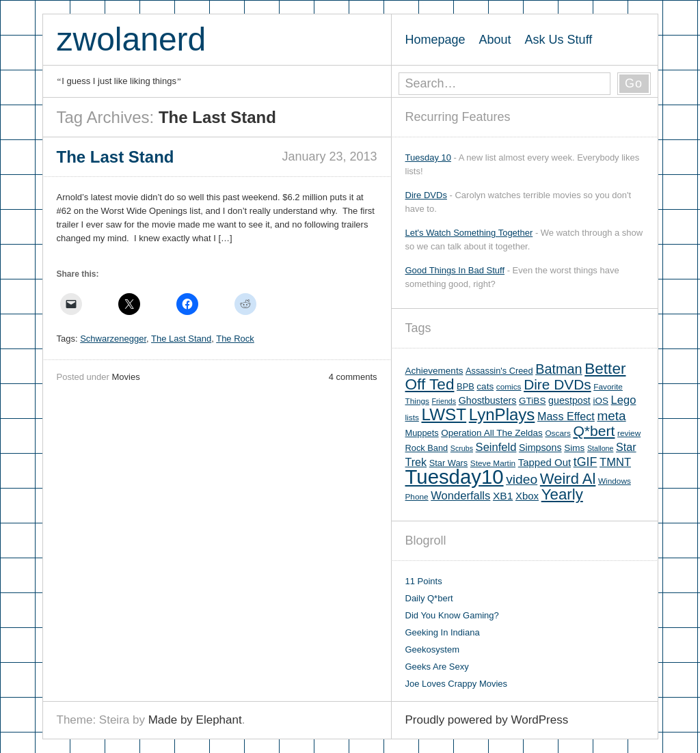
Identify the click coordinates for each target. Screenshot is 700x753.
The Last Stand (181, 339)
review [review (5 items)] (629, 433)
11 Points (424, 581)
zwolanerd (132, 39)
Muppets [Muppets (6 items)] (422, 433)
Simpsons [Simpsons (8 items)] (540, 448)
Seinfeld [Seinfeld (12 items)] (496, 447)
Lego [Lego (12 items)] (624, 400)
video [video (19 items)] (522, 479)
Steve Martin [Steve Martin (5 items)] (493, 463)
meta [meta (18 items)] (611, 416)
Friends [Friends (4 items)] (444, 401)
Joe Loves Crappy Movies (457, 684)
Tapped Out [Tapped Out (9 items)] (544, 462)
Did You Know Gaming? (452, 615)
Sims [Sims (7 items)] (574, 448)
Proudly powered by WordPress (487, 720)
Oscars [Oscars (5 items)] (557, 433)
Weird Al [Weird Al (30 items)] (568, 479)
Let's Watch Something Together (469, 233)
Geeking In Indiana (443, 632)
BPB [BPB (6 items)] (466, 386)
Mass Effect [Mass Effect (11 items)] (566, 416)
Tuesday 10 (428, 158)
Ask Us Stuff (559, 40)
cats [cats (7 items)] (485, 386)
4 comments (353, 377)
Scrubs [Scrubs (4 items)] (462, 448)
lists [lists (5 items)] (412, 417)
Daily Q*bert (429, 598)
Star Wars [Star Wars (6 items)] (448, 463)
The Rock (235, 339)
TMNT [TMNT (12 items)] (615, 462)
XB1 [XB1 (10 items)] (503, 496)
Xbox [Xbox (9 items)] (527, 496)
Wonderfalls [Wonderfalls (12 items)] (460, 496)
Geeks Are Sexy (437, 667)
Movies (125, 377)
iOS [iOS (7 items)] (601, 401)
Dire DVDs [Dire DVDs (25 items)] (557, 384)
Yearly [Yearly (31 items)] (562, 494)
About (495, 40)
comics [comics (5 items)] (509, 387)
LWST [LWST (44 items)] (444, 414)
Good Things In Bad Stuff (455, 270)
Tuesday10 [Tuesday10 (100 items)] (455, 477)
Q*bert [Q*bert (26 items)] (594, 431)
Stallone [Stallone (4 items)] (601, 448)
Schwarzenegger (113, 339)
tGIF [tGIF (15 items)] (585, 462)
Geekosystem (432, 649)
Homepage (435, 40)
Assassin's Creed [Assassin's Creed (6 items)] (499, 371)
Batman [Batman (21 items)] (558, 369)
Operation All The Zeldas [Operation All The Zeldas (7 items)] (492, 433)
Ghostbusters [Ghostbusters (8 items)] (488, 400)
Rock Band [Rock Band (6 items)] (427, 448)
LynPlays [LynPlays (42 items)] (502, 414)
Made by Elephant (195, 720)
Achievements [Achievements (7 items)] (434, 371)
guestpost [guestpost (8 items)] (569, 400)
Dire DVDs (426, 195)
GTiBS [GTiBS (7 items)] (532, 401)
